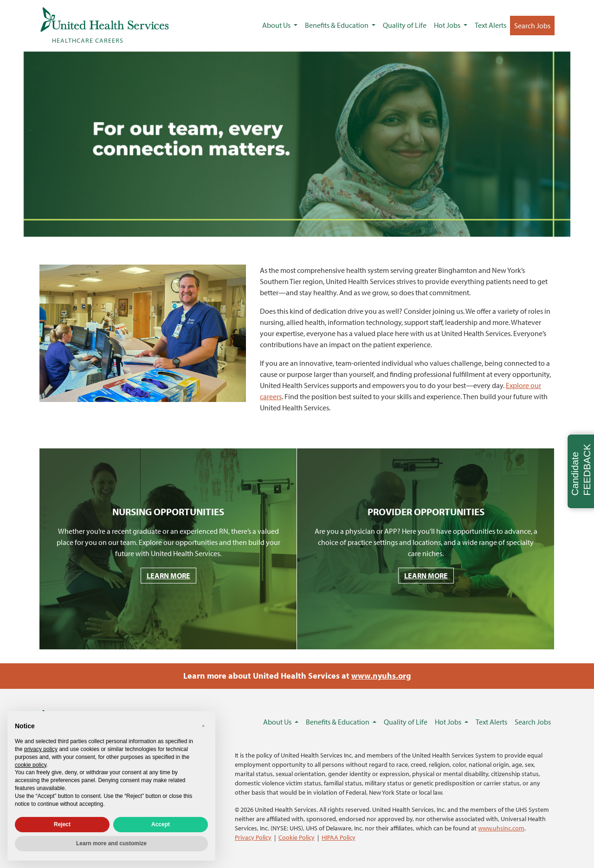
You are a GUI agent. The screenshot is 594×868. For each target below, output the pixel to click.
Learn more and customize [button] (111, 843)
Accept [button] (161, 824)
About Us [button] (277, 25)
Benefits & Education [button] (337, 25)
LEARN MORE (168, 576)
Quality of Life (405, 25)
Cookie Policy (297, 837)
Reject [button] (62, 824)
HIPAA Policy (339, 837)
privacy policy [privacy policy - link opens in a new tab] (41, 749)
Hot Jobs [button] (448, 25)
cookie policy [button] (31, 765)
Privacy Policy (253, 837)
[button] (203, 726)
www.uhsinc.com (501, 828)
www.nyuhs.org (381, 676)
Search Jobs (532, 26)
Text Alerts (491, 25)
